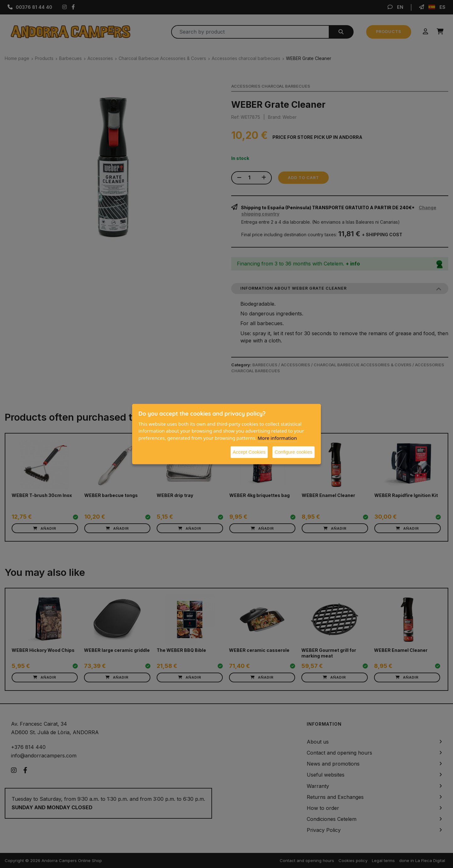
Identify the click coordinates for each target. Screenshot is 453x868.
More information (277, 438)
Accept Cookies (249, 452)
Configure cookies (294, 452)
